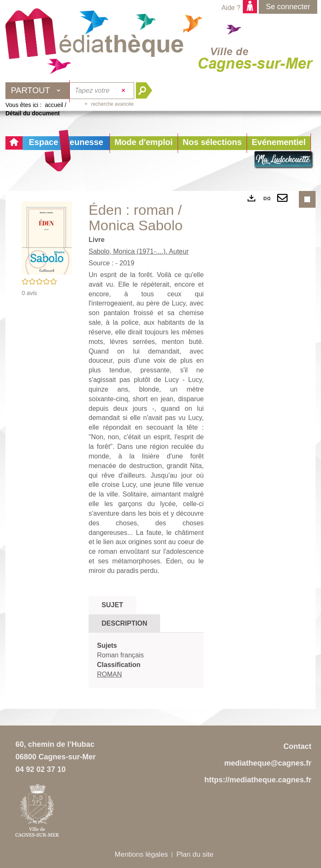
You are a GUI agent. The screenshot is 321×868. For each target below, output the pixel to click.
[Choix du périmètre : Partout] (38, 91)
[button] (144, 143)
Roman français (120, 655)
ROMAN (110, 674)
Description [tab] (124, 623)
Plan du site (195, 854)
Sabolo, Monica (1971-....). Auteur (139, 251)
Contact (297, 746)
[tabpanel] (146, 660)
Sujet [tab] (112, 605)
